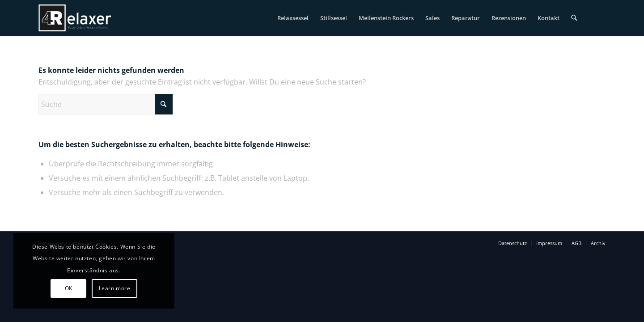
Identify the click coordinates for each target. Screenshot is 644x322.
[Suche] (574, 18)
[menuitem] (293, 18)
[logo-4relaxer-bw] (75, 18)
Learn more (115, 288)
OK (69, 288)
